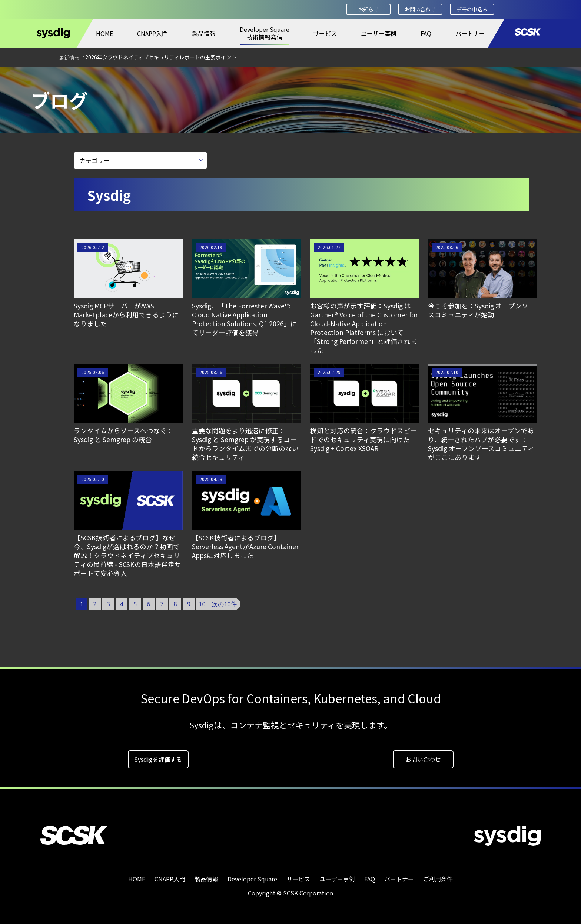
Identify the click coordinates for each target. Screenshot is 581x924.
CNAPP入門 (152, 33)
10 (202, 604)
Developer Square (62, 77)
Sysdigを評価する (158, 759)
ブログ (107, 77)
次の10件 (224, 604)
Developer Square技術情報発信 (265, 33)
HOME (104, 33)
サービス (325, 33)
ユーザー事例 (379, 33)
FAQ (426, 33)
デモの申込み (472, 9)
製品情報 (204, 33)
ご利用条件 (438, 879)
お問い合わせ (420, 9)
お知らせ (368, 9)
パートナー (470, 33)
